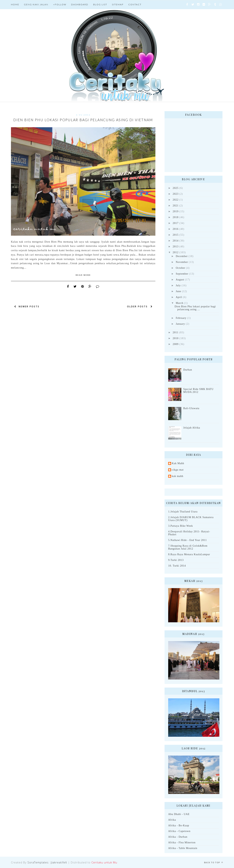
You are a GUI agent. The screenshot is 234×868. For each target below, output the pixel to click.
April (179, 297)
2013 (176, 247)
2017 (176, 223)
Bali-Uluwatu (191, 408)
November (182, 262)
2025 (176, 188)
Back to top (214, 862)
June (178, 291)
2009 (176, 344)
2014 (176, 241)
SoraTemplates (38, 862)
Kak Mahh (178, 463)
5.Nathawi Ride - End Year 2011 (187, 540)
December (182, 256)
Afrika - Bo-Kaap (179, 825)
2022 (176, 200)
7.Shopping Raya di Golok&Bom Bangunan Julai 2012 (188, 547)
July (178, 285)
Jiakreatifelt (59, 862)
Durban (188, 370)
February (181, 318)
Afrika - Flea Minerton (182, 842)
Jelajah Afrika (192, 428)
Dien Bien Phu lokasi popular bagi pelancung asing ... (195, 308)
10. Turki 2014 (177, 566)
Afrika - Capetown (179, 831)
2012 (176, 252)
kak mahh (178, 476)
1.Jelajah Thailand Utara (183, 512)
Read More (83, 275)
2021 (176, 206)
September (182, 274)
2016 (176, 229)
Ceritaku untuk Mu (104, 862)
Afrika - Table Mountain (183, 848)
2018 (176, 217)
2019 (176, 211)
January (180, 324)
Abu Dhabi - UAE (179, 814)
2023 (176, 194)
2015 (176, 235)
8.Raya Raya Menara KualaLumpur (189, 554)
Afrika (172, 820)
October (180, 268)
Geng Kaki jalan (36, 4)
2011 (176, 332)
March (179, 303)
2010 (176, 338)
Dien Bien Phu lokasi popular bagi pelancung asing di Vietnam (83, 120)
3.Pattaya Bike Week (181, 526)
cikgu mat (178, 470)
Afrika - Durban (178, 837)
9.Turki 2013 (176, 560)
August (180, 280)
